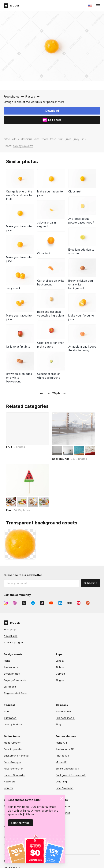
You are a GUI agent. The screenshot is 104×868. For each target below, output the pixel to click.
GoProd (60, 674)
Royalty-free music (15, 680)
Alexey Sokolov (23, 146)
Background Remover (17, 756)
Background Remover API (71, 775)
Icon (6, 711)
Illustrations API (65, 749)
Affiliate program (14, 642)
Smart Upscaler (13, 749)
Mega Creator (12, 743)
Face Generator (13, 769)
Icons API (61, 743)
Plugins (60, 680)
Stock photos (12, 674)
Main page (10, 629)
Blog (58, 724)
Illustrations (11, 667)
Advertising (11, 636)
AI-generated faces (16, 693)
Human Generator (15, 775)
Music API (61, 762)
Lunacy (60, 661)
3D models (10, 687)
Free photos (12, 97)
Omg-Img (61, 781)
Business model (65, 718)
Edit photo (52, 120)
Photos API (62, 756)
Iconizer (9, 788)
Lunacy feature (13, 724)
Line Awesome (65, 788)
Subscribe (91, 583)
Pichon (60, 667)
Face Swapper (13, 762)
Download (52, 111)
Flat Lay (30, 97)
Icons (7, 661)
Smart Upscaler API (67, 769)
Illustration (10, 718)
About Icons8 (64, 711)
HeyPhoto (10, 781)
